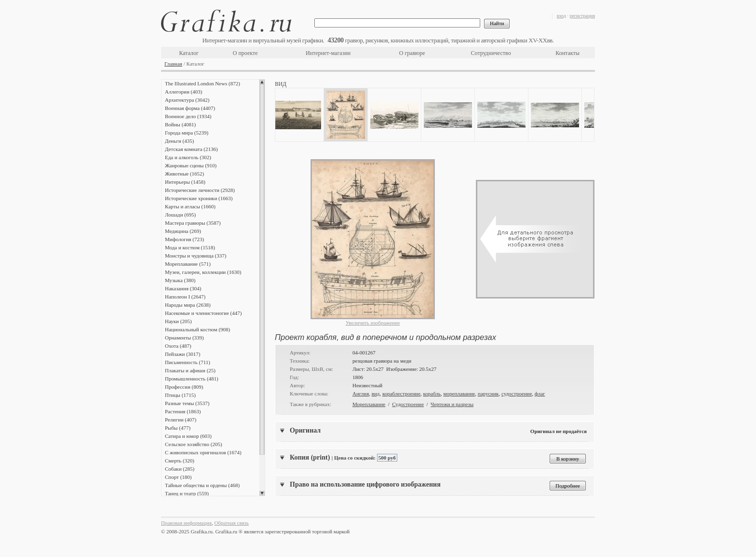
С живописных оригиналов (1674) (203, 452)
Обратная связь (232, 523)
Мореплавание (369, 404)
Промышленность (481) (192, 379)
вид (376, 394)
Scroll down (262, 493)
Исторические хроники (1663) (199, 198)
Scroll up (262, 82)
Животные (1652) (184, 174)
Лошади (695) (180, 215)
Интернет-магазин (328, 53)
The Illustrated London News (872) (202, 83)
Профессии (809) (184, 387)
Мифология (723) (184, 239)
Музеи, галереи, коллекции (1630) (203, 272)
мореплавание (459, 394)
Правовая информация (186, 523)
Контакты (567, 53)
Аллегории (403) (183, 92)
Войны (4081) (180, 124)
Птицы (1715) (180, 395)
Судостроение (408, 404)
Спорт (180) (178, 477)
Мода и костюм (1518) (190, 247)
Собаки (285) (180, 469)
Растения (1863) (183, 411)
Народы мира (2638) (188, 305)
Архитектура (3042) (187, 100)
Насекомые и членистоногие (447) (203, 313)
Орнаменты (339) (184, 338)
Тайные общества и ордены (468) (202, 485)
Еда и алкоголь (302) (188, 157)
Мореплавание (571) (188, 264)
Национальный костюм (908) (197, 329)
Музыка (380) (180, 280)
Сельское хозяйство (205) (194, 444)
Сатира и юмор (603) (188, 436)
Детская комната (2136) (191, 149)
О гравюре (412, 53)
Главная (173, 64)
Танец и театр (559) (187, 493)
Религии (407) (181, 420)
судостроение (517, 394)
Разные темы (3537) (187, 403)
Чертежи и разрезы (452, 404)
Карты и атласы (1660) (190, 206)
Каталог (189, 53)
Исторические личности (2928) (200, 190)
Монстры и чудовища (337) (196, 256)
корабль (432, 394)
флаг (540, 394)
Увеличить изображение (373, 323)
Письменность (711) (188, 362)
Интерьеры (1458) (185, 182)
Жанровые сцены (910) (191, 165)
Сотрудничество (491, 53)
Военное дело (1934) (188, 116)
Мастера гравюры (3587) (193, 223)
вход (561, 16)
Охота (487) (178, 346)
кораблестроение (401, 394)
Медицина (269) (183, 231)
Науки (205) (178, 321)
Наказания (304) (183, 288)
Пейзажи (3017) (183, 354)
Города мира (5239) (187, 133)
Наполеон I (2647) (185, 297)
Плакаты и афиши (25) (190, 370)
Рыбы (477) (178, 428)
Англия (361, 394)
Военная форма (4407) (190, 108)
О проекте (245, 53)
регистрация (582, 16)
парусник (488, 394)
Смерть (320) (180, 461)
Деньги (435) (179, 141)
